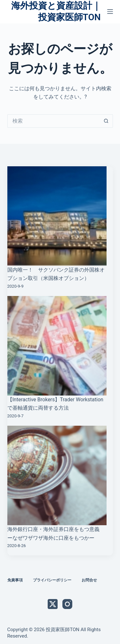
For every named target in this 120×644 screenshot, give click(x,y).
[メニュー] (110, 12)
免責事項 (15, 580)
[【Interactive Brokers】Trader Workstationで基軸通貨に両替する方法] (57, 346)
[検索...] (53, 121)
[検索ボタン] (106, 121)
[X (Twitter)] (53, 604)
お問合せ (89, 580)
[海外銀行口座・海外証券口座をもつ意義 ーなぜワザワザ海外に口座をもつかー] (57, 475)
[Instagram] (67, 604)
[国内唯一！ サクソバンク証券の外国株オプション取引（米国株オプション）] (57, 216)
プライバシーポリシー (52, 580)
